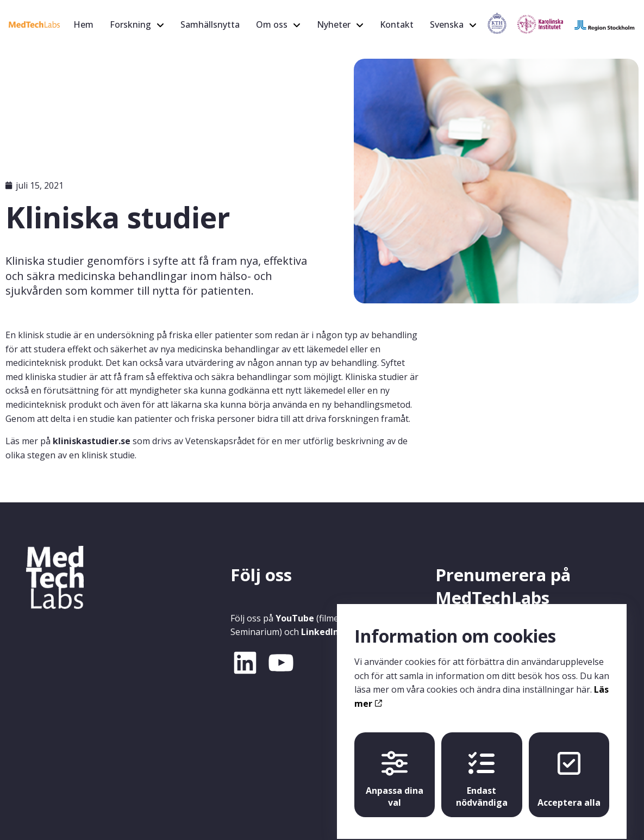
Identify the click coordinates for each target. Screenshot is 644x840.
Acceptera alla (569, 770)
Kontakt (397, 24)
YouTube (295, 618)
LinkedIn (320, 632)
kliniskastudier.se (92, 441)
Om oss (272, 24)
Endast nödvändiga (482, 770)
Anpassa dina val (395, 770)
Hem (83, 24)
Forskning (130, 24)
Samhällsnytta (210, 24)
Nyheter (334, 24)
